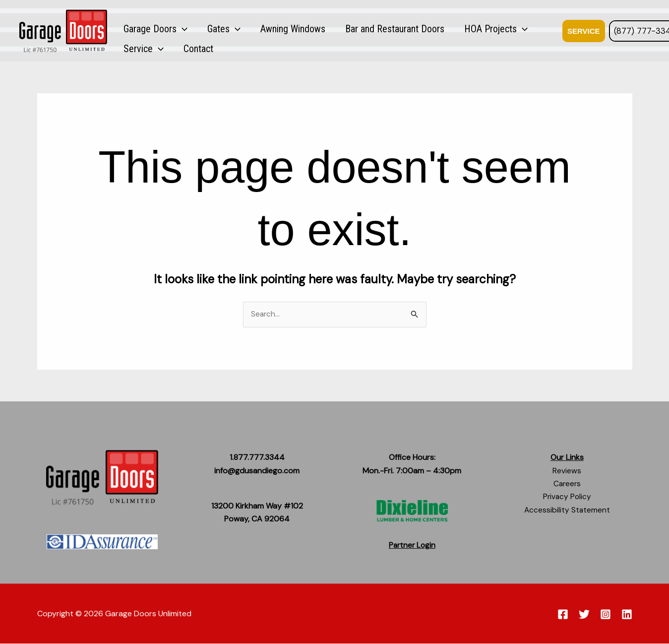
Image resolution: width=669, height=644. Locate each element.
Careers (567, 484)
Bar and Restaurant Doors (350, 30)
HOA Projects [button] (438, 30)
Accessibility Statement (567, 510)
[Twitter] (584, 615)
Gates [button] (205, 30)
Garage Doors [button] (149, 30)
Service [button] (497, 30)
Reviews (567, 471)
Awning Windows (261, 30)
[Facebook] (563, 615)
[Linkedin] (627, 615)
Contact (539, 30)
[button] (176, 30)
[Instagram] (606, 615)
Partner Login (412, 546)
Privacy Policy (567, 497)
